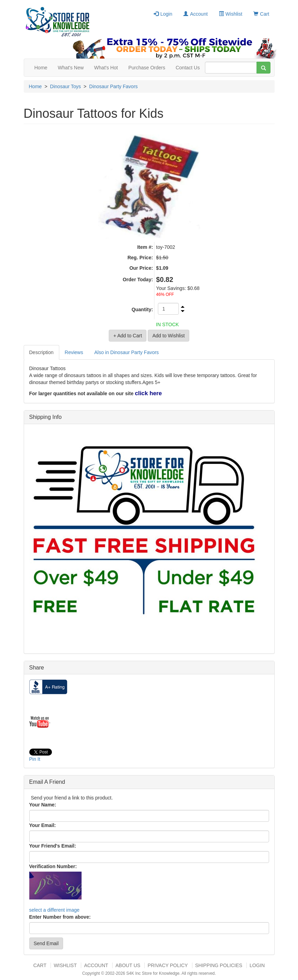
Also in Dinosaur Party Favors (126, 352)
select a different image (55, 910)
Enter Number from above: (60, 917)
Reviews (74, 352)
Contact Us (188, 68)
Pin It (35, 759)
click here (148, 393)
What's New (71, 68)
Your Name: (43, 805)
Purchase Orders (147, 68)
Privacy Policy (167, 965)
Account (196, 14)
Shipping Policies (219, 965)
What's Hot (106, 68)
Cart (261, 14)
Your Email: (43, 825)
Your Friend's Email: (53, 846)
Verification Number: (53, 866)
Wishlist (231, 14)
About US (128, 965)
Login (163, 14)
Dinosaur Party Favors (113, 86)
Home (41, 68)
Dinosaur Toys (66, 86)
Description (41, 352)
